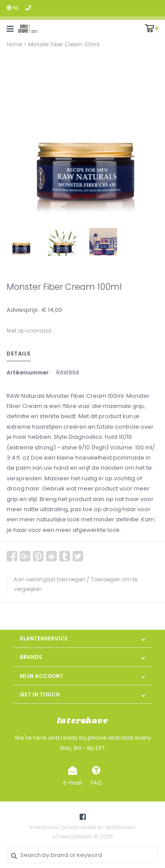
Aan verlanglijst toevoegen (49, 579)
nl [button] (13, 8)
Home (14, 44)
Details (19, 354)
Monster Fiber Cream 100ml (64, 44)
